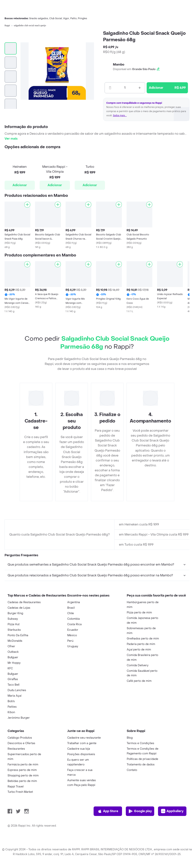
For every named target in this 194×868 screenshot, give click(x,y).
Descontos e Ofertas (21, 743)
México (72, 635)
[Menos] (110, 88)
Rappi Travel (16, 787)
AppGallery (172, 811)
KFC (10, 668)
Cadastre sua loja (79, 749)
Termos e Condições (140, 743)
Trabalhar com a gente (82, 743)
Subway (13, 619)
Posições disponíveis (81, 754)
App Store (108, 811)
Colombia (74, 619)
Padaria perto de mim (141, 644)
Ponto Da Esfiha (18, 635)
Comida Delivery (138, 665)
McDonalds (15, 641)
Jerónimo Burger (19, 718)
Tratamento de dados (141, 765)
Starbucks (14, 630)
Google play (140, 811)
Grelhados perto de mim (143, 639)
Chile (71, 613)
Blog (130, 738)
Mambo (119, 64)
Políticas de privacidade (142, 759)
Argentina (74, 602)
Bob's (11, 701)
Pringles (83, 18)
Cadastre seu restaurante (84, 738)
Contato (132, 770)
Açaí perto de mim (139, 650)
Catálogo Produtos (20, 738)
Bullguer (13, 657)
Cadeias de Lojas (19, 608)
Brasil (71, 608)
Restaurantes (16, 749)
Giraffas (13, 679)
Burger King (15, 613)
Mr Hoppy (14, 663)
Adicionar (20, 185)
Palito (74, 18)
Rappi (7, 25)
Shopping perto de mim (23, 776)
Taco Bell (13, 685)
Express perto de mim (22, 770)
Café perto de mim (139, 681)
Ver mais (11, 139)
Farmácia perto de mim (23, 765)
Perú (70, 641)
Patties (12, 707)
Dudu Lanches (17, 690)
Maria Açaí (14, 696)
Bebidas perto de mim (22, 781)
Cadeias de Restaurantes (24, 602)
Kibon (11, 712)
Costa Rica (74, 624)
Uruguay (73, 646)
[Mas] (140, 88)
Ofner (11, 646)
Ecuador (73, 630)
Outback (13, 652)
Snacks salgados (39, 18)
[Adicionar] (27, 205)
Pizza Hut (14, 624)
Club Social (56, 18)
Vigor (66, 18)
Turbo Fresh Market (20, 792)
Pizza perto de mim (139, 613)
